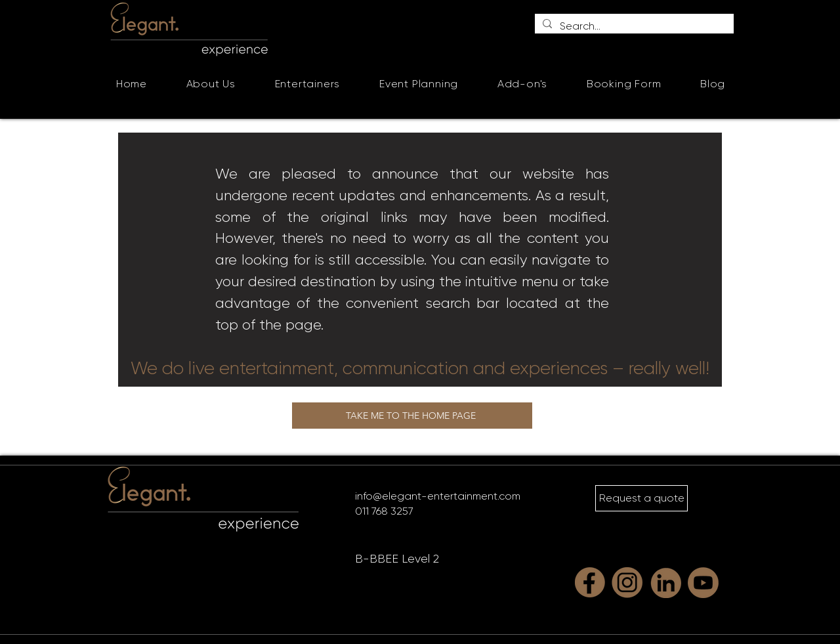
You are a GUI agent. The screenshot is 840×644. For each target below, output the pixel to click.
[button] (307, 84)
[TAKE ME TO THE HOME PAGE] (412, 416)
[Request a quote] (641, 498)
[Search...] (633, 26)
